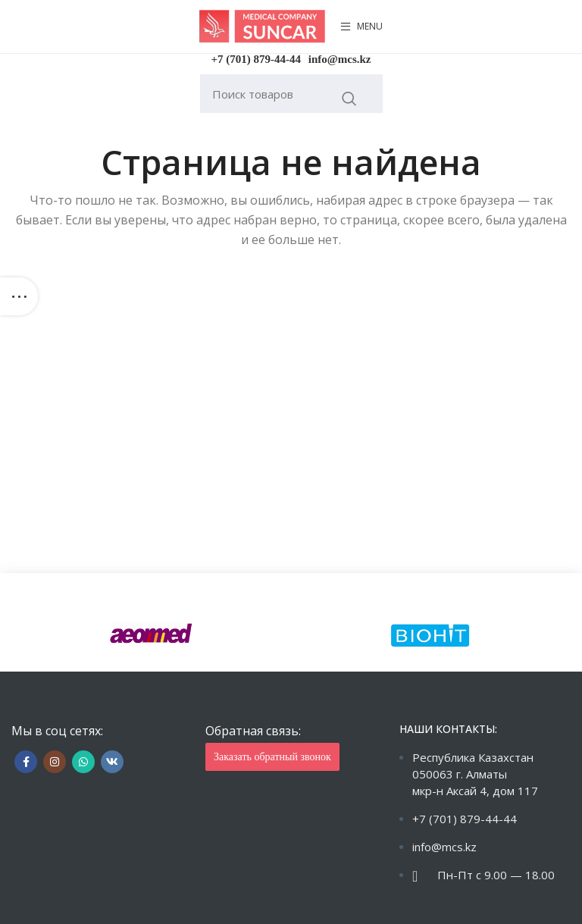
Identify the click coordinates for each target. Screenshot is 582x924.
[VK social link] (112, 762)
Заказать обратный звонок (272, 757)
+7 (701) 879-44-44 (257, 59)
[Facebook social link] (26, 762)
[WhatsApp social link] (83, 762)
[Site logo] (262, 25)
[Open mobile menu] (361, 27)
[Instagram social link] (55, 762)
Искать (350, 99)
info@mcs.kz (340, 59)
